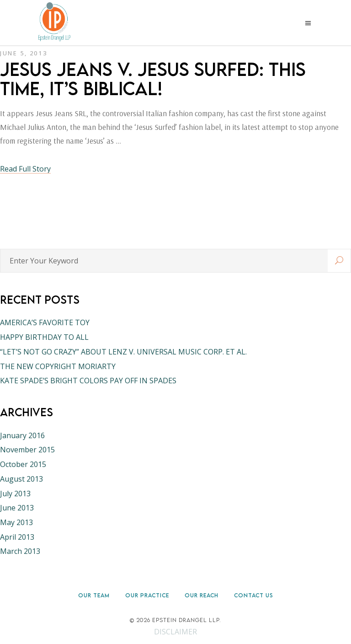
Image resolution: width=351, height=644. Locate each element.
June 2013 (17, 508)
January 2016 (22, 435)
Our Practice (147, 595)
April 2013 (17, 537)
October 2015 (23, 464)
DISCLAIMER (175, 632)
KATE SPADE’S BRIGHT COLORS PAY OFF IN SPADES (88, 381)
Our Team (94, 595)
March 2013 (20, 551)
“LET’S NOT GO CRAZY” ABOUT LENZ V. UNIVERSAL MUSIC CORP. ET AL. (123, 352)
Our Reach (202, 595)
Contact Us (254, 595)
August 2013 (21, 479)
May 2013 (16, 522)
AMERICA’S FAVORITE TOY (45, 322)
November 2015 (27, 450)
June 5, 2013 (24, 53)
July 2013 (15, 494)
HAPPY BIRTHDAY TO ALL (44, 337)
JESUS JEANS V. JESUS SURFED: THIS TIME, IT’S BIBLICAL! (153, 79)
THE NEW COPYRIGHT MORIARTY (58, 366)
